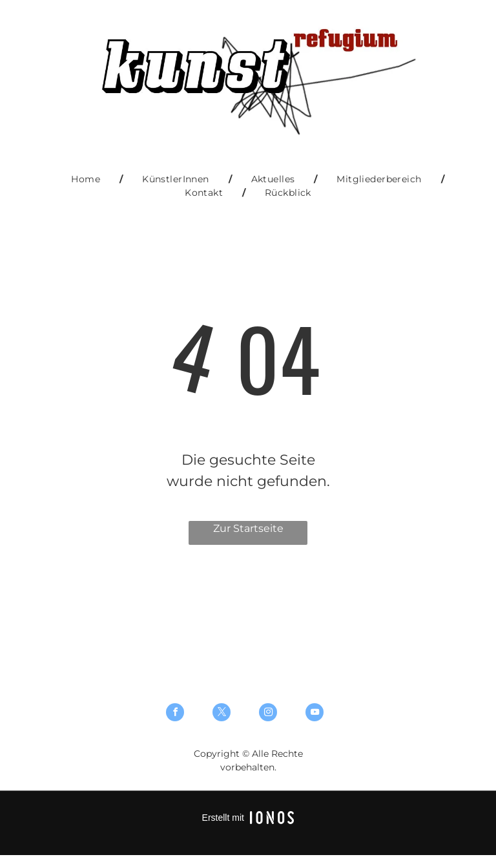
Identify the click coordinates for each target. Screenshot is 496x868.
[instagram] (268, 714)
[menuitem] (87, 179)
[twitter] (222, 714)
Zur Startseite (248, 528)
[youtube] (315, 714)
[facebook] (175, 714)
